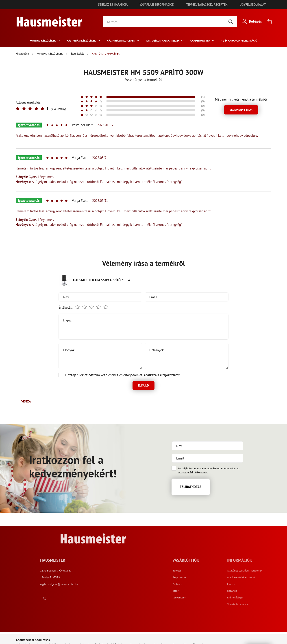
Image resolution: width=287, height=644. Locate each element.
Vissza (26, 401)
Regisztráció (214, 577)
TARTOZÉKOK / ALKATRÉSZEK (163, 41)
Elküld (143, 385)
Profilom (212, 584)
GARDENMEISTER (201, 41)
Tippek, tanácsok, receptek (207, 4)
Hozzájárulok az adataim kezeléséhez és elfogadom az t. (123, 375)
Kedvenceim (214, 598)
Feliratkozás (191, 487)
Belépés (212, 571)
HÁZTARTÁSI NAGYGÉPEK (121, 41)
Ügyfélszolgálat (253, 4)
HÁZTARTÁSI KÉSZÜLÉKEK (82, 41)
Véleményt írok (241, 110)
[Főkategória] (23, 54)
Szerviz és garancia (113, 4)
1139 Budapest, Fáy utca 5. (117, 570)
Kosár (210, 591)
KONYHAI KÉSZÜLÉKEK (43, 41)
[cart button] (269, 22)
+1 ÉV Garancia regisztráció (239, 41)
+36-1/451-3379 (112, 577)
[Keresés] (170, 22)
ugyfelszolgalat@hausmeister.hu (121, 584)
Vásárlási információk (157, 4)
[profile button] (251, 22)
